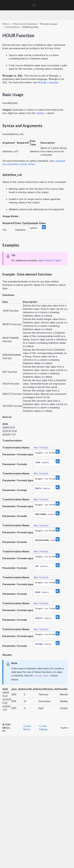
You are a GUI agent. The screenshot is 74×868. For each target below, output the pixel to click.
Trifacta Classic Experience (25, 24)
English (65, 728)
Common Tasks (52, 260)
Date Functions (12, 27)
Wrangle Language (49, 24)
